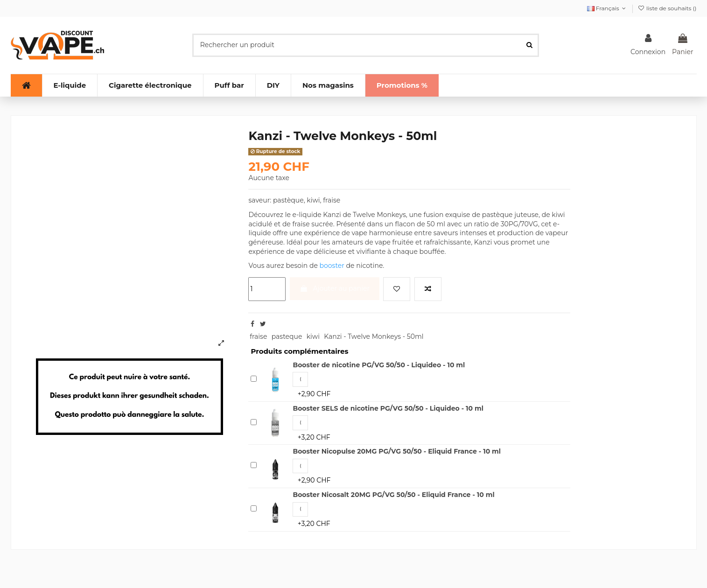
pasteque (287, 336)
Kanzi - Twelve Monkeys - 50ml (374, 336)
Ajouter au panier (335, 288)
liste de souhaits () (667, 8)
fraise (258, 336)
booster (332, 266)
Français (608, 8)
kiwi (313, 336)
